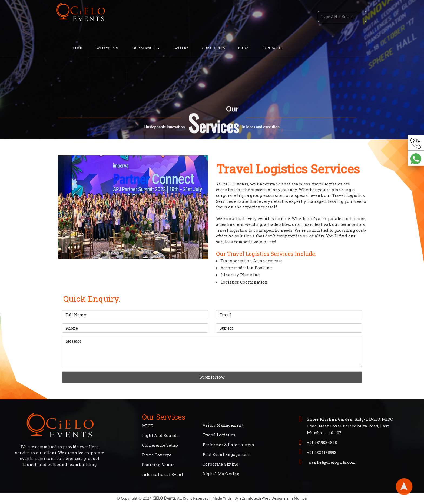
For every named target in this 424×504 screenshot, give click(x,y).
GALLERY (181, 48)
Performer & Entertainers (228, 445)
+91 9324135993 (322, 452)
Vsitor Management (223, 425)
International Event (163, 474)
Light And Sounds (160, 435)
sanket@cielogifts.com (331, 462)
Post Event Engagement (227, 454)
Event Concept (157, 455)
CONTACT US (273, 48)
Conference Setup (160, 445)
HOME (78, 48)
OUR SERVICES (145, 48)
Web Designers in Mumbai (285, 498)
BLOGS (244, 48)
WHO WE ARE (108, 48)
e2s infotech (250, 498)
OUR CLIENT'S (213, 48)
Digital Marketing (221, 474)
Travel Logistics (219, 435)
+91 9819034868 (322, 442)
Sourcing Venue (158, 465)
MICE (147, 426)
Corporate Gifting (221, 464)
